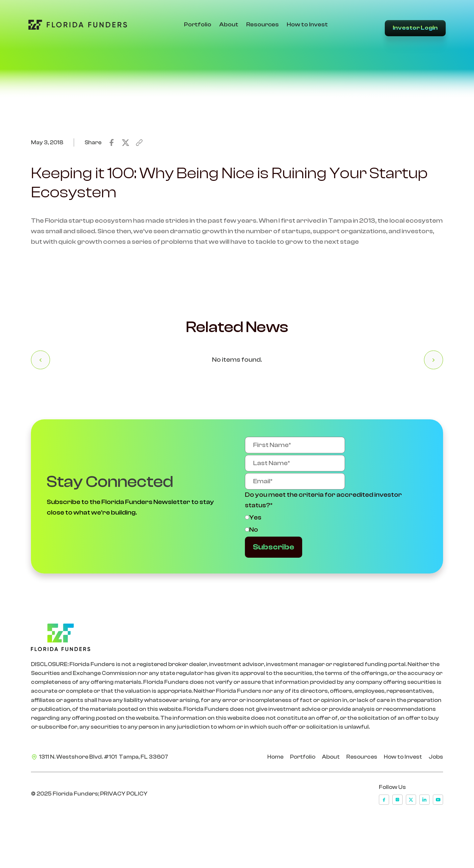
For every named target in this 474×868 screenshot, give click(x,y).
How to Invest (307, 25)
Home (275, 757)
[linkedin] (424, 800)
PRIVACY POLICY (124, 794)
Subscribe (274, 547)
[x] (411, 800)
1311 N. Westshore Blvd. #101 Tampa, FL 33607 (104, 757)
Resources (263, 25)
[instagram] (397, 800)
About (229, 25)
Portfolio (198, 25)
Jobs (436, 757)
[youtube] (438, 800)
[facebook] (384, 800)
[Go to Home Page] (78, 25)
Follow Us (392, 787)
